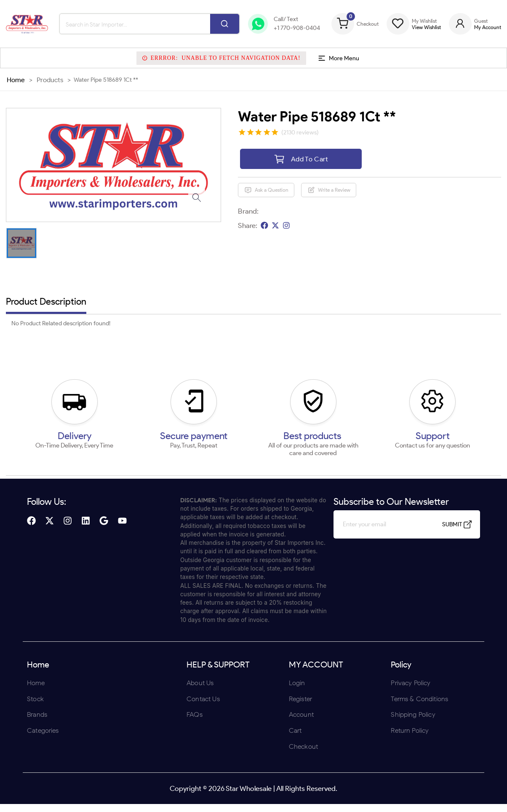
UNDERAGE (299, 461)
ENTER (208, 461)
